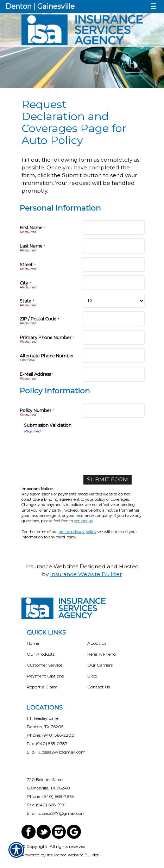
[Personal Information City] (113, 283)
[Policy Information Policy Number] (113, 410)
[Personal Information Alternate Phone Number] (113, 356)
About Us (97, 643)
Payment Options (45, 676)
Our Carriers (100, 665)
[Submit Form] (108, 480)
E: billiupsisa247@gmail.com (56, 752)
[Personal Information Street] (113, 264)
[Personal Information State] (113, 301)
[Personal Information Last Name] (113, 246)
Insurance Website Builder (86, 574)
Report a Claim (42, 687)
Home (33, 643)
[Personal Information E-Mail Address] (113, 374)
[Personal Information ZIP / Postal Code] (113, 319)
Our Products (41, 654)
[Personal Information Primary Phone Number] (113, 337)
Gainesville (56, 6)
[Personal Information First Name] (113, 227)
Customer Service (45, 665)
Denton (18, 6)
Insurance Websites (52, 566)
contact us (83, 521)
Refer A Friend (102, 654)
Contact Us (99, 687)
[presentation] (77, 448)
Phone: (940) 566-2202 (50, 735)
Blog (92, 676)
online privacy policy (78, 532)
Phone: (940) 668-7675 (50, 796)
